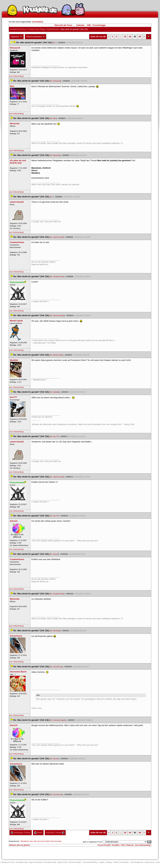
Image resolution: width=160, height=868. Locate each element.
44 (130, 37)
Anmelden (38, 22)
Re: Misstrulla (55, 155)
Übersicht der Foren (63, 25)
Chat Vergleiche (137, 862)
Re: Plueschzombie (57, 315)
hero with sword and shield (40, 841)
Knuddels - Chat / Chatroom (123, 845)
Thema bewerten (36, 37)
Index (38, 833)
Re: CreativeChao (57, 277)
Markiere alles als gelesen (20, 845)
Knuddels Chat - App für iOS (56, 862)
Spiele (102, 862)
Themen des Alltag (37, 29)
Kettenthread (53, 29)
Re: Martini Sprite (56, 355)
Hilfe (89, 25)
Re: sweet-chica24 (57, 237)
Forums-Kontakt (104, 845)
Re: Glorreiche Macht (58, 720)
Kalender (80, 25)
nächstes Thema (55, 833)
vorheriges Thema (21, 833)
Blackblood (25, 841)
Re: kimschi (54, 554)
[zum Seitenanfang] (16, 76)
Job (158, 862)
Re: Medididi (55, 392)
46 (140, 37)
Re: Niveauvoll (55, 81)
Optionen (17, 37)
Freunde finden (75, 862)
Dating (109, 862)
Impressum (150, 862)
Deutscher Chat (8, 862)
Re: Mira (53, 118)
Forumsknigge (99, 25)
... (121, 37)
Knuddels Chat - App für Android (29, 862)
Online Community (121, 862)
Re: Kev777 (54, 436)
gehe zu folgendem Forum (93, 842)
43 (125, 37)
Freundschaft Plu (91, 862)
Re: (54, 43)
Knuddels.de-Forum (18, 29)
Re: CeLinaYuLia (56, 667)
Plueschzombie (56, 841)
